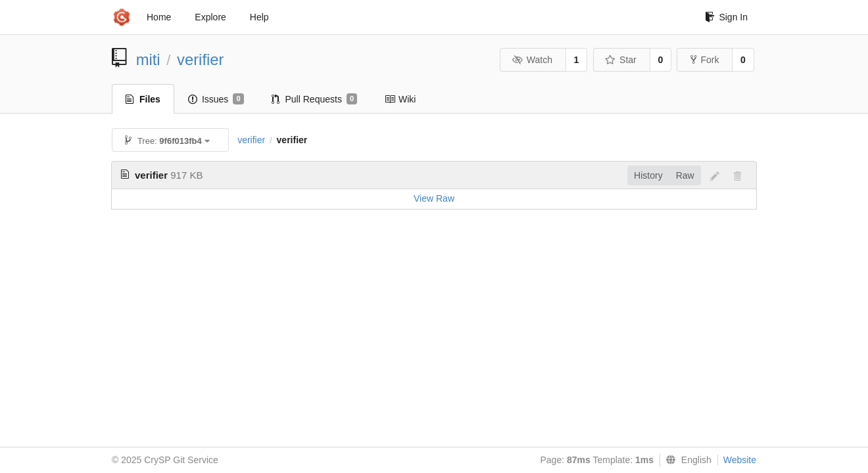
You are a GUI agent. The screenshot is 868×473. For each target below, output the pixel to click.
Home (159, 17)
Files (143, 99)
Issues (216, 99)
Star (621, 60)
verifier (200, 59)
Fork (705, 60)
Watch (532, 60)
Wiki (400, 99)
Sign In (726, 17)
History (648, 175)
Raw (685, 175)
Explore (210, 17)
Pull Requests (315, 99)
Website (740, 460)
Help (259, 17)
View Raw (434, 198)
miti (148, 59)
